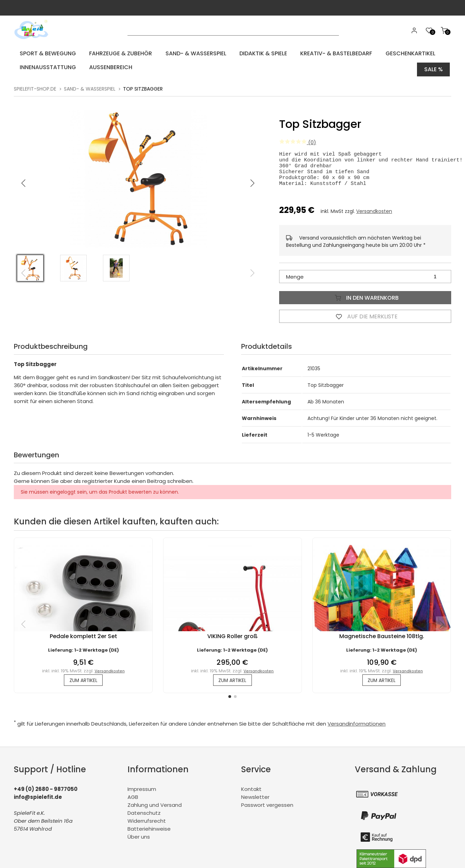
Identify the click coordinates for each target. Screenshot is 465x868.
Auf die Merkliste (365, 318)
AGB (133, 801)
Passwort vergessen (267, 809)
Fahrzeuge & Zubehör (110, 53)
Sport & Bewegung (43, 53)
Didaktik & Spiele (240, 53)
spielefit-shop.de (35, 85)
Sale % (434, 67)
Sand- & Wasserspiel (179, 53)
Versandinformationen (357, 727)
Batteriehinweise (149, 833)
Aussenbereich (100, 67)
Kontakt (251, 793)
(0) (298, 138)
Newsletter (255, 801)
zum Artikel (83, 683)
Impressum (142, 793)
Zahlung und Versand (155, 809)
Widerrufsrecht (147, 825)
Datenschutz (144, 817)
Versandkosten (374, 213)
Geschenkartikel (374, 53)
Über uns (139, 841)
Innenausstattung (43, 67)
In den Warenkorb (365, 300)
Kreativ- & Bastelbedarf (306, 53)
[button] (253, 179)
